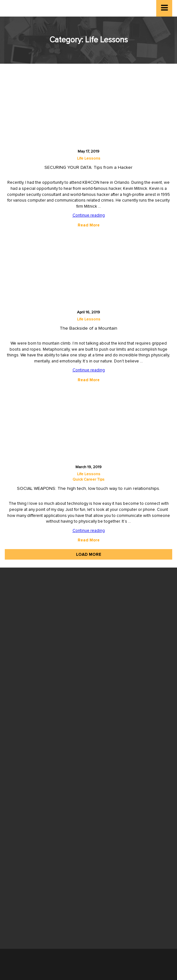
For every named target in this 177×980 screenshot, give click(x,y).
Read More (89, 225)
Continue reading (89, 215)
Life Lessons (89, 159)
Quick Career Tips (88, 480)
